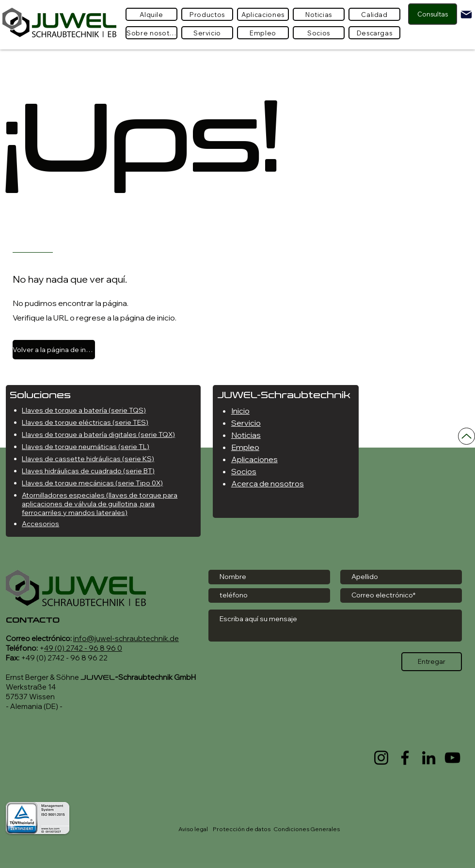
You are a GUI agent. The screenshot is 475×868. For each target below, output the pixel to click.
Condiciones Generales (307, 829)
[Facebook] (405, 758)
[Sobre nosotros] (151, 33)
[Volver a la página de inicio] (54, 350)
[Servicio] (207, 33)
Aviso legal (193, 829)
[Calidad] (374, 14)
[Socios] (319, 33)
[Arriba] (467, 436)
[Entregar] (432, 662)
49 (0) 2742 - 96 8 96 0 (83, 648)
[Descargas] (374, 33)
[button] (207, 14)
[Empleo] (263, 33)
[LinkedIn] (429, 758)
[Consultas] (433, 14)
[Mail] (466, 15)
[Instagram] (381, 758)
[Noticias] (319, 14)
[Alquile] (151, 14)
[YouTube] (452, 758)
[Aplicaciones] (263, 14)
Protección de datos (242, 829)
